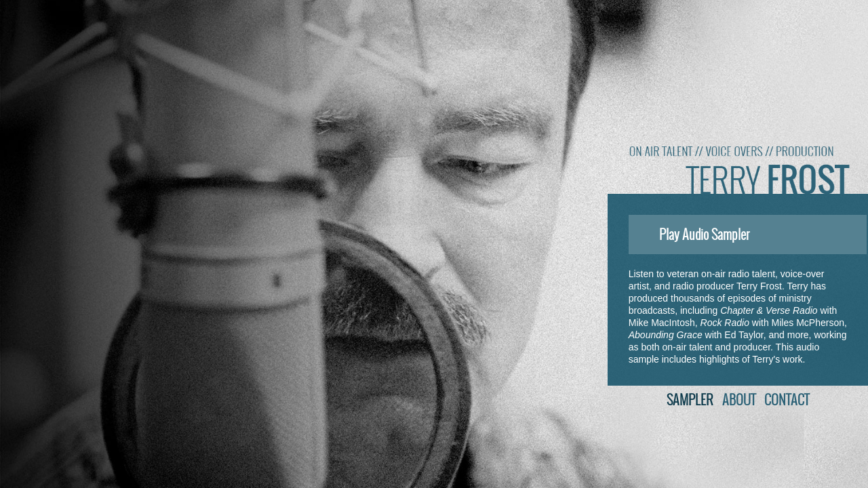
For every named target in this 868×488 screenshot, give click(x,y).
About (739, 400)
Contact (787, 400)
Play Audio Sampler (692, 235)
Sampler (690, 400)
